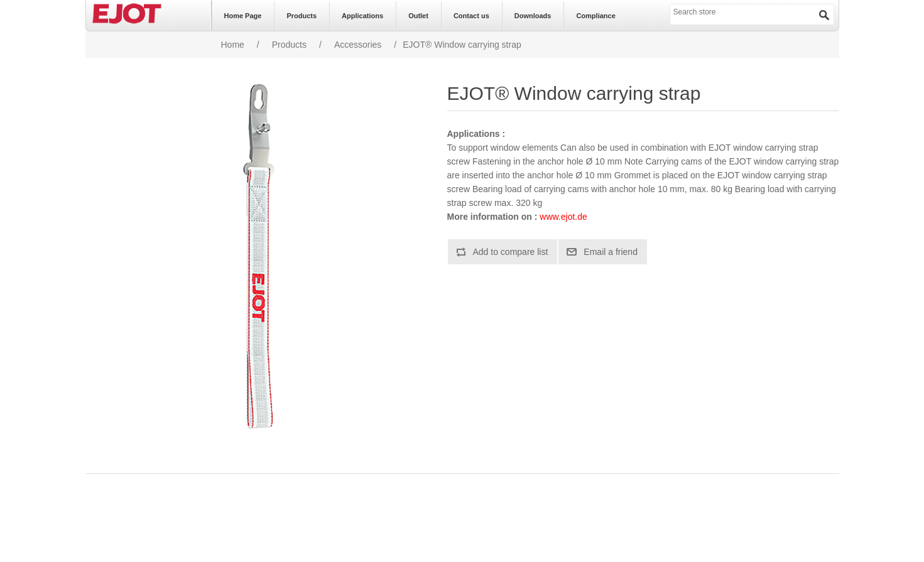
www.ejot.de (563, 217)
